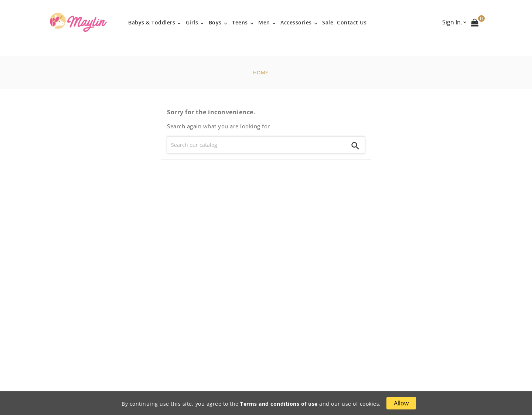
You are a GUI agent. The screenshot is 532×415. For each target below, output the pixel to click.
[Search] (257, 145)
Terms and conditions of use (279, 404)
